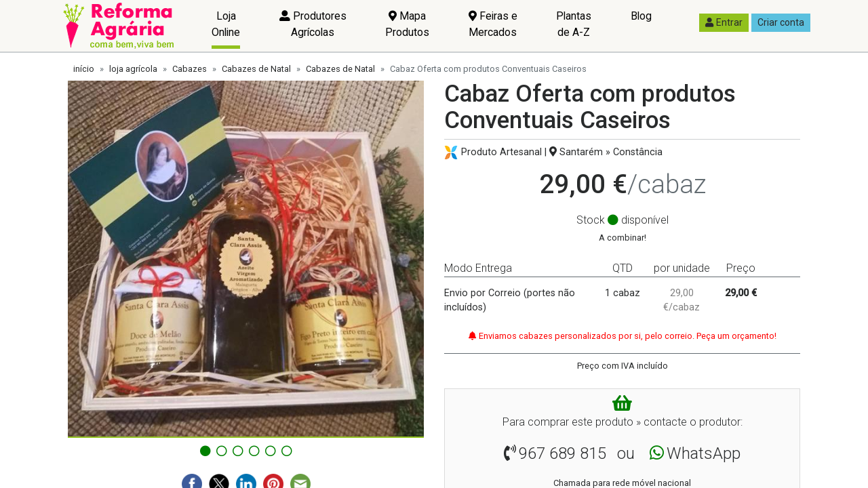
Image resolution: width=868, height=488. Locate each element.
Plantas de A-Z (574, 24)
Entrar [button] (724, 22)
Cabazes (190, 69)
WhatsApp (704, 453)
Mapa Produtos (407, 24)
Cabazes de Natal (256, 69)
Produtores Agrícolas (313, 24)
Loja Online (226, 24)
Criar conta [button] (781, 22)
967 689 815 (563, 453)
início (84, 69)
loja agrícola (133, 69)
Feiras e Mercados (493, 24)
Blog (641, 16)
